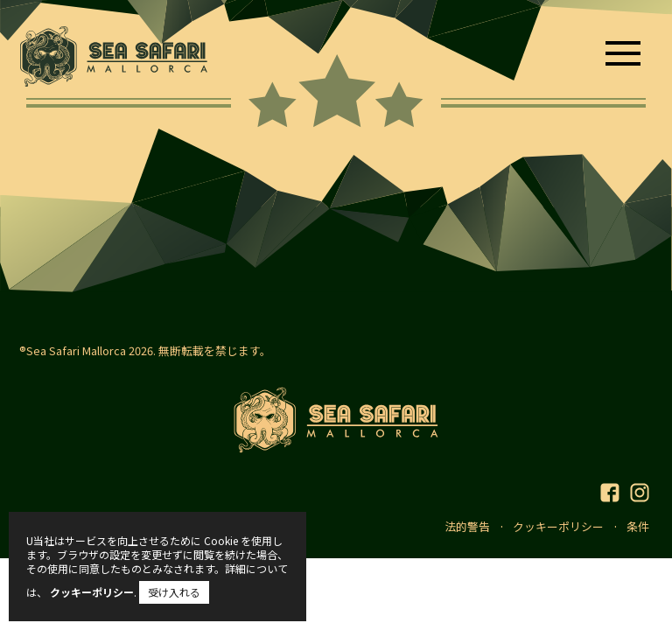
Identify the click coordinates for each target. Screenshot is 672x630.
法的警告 (467, 526)
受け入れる (174, 592)
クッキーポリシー (558, 526)
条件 (638, 526)
